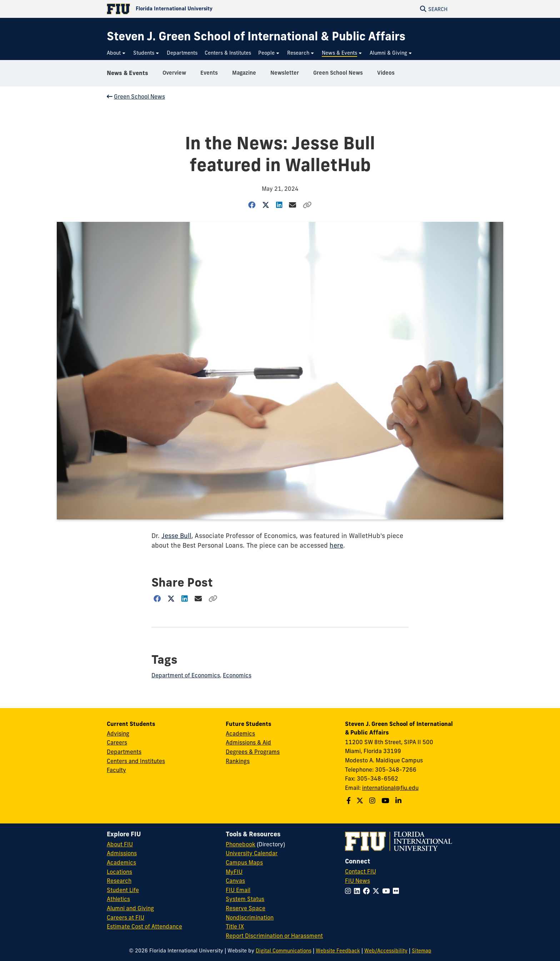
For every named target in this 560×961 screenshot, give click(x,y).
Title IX (235, 926)
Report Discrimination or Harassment (274, 936)
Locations (119, 872)
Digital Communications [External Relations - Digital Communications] (284, 951)
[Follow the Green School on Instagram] (373, 801)
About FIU (120, 844)
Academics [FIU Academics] (121, 862)
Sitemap (422, 951)
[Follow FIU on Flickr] (397, 891)
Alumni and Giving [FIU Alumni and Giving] (130, 908)
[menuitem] (116, 53)
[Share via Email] (293, 205)
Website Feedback (338, 951)
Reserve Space (246, 908)
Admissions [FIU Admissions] (122, 853)
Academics (240, 733)
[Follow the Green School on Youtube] (386, 801)
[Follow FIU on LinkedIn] (358, 891)
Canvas (235, 881)
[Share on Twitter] (266, 205)
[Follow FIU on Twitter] (377, 891)
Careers (117, 742)
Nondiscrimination (250, 917)
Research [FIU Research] (119, 881)
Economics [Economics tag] (237, 675)
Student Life (123, 890)
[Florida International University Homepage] (193, 9)
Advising (118, 733)
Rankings (238, 761)
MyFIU (234, 872)
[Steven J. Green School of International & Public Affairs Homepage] (256, 36)
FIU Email (238, 890)
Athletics (118, 899)
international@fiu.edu (390, 788)
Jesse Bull (176, 536)
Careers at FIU (126, 917)
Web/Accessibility (386, 951)
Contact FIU (361, 871)
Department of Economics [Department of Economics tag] (186, 675)
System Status (245, 899)
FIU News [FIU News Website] (357, 881)
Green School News (136, 96)
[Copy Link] (307, 205)
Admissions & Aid (248, 742)
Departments (124, 752)
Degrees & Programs (253, 752)
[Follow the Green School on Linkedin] (399, 801)
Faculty (116, 770)
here (336, 545)
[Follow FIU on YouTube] (387, 891)
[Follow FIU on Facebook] (368, 891)
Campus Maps (244, 862)
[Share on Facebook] (252, 205)
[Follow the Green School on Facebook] (349, 801)
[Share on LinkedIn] (279, 205)
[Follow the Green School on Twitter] (361, 801)
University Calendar (252, 853)
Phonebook (241, 844)
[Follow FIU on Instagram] (349, 891)
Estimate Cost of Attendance (144, 926)
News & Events (127, 73)
